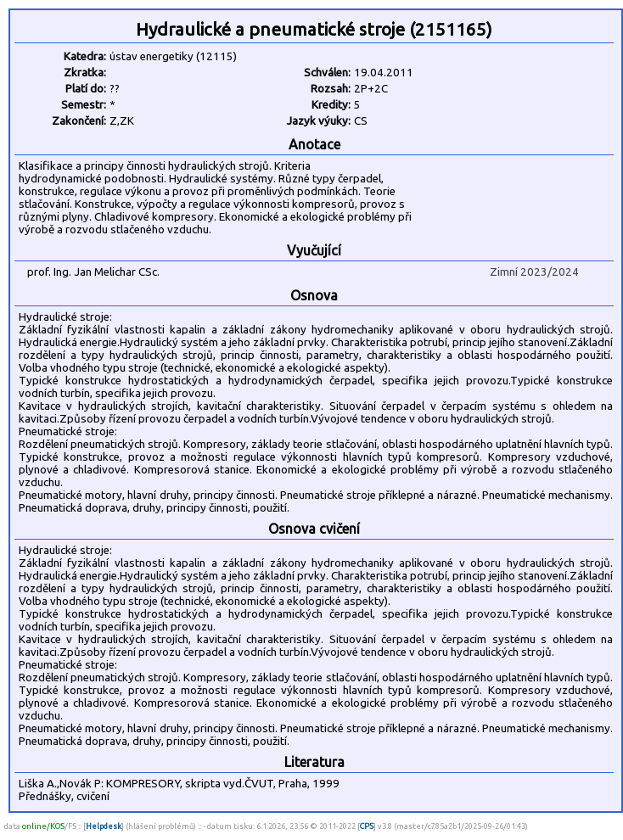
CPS (367, 826)
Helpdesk (104, 826)
